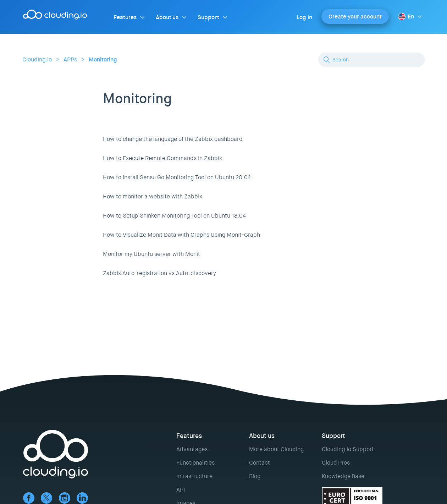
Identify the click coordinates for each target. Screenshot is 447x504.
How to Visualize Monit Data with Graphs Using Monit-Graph (181, 235)
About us (167, 17)
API (181, 490)
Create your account (355, 17)
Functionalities (195, 463)
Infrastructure (194, 476)
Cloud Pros (336, 463)
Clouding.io (37, 59)
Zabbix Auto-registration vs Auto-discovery (159, 273)
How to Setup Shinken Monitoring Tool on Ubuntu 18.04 (174, 216)
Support (208, 17)
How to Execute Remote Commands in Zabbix (162, 158)
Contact (260, 463)
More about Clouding (276, 449)
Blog (255, 476)
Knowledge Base (343, 476)
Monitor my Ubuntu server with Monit (151, 254)
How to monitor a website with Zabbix (153, 196)
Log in (304, 17)
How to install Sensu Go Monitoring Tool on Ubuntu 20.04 (177, 177)
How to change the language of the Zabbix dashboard (173, 139)
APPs (70, 59)
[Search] (371, 60)
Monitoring (103, 59)
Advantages (192, 449)
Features (125, 17)
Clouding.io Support (348, 449)
